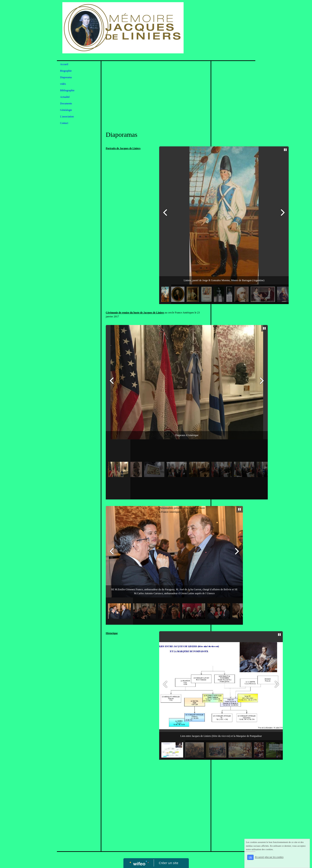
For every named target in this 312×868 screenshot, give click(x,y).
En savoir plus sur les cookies (275, 860)
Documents (66, 103)
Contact (64, 123)
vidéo (63, 84)
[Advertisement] (156, 96)
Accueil (64, 64)
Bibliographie (67, 90)
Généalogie (66, 110)
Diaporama (66, 77)
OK (257, 860)
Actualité (65, 97)
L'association (67, 117)
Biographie (66, 71)
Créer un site (168, 863)
